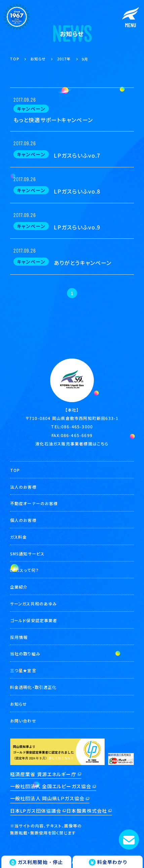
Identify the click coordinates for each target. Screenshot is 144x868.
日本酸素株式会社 (87, 811)
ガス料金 (19, 537)
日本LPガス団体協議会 (36, 811)
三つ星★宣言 (23, 670)
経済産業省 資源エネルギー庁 (43, 774)
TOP (15, 470)
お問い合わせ (23, 721)
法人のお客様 (23, 487)
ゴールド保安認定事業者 (34, 620)
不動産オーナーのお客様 (34, 503)
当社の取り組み (25, 654)
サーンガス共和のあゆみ (33, 604)
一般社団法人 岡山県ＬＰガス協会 (47, 798)
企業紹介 (19, 587)
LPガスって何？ (25, 570)
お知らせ (19, 704)
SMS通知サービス (27, 554)
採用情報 (19, 637)
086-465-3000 (77, 426)
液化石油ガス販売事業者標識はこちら (72, 443)
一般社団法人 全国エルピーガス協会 (51, 786)
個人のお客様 (23, 520)
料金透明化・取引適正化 (33, 687)
